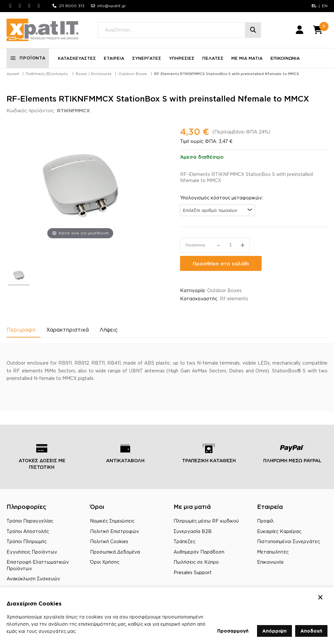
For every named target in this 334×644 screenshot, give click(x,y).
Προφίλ (265, 521)
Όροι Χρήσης (105, 562)
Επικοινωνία (270, 562)
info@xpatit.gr (112, 6)
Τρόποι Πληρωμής (27, 541)
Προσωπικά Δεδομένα (115, 552)
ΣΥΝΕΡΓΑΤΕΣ (147, 58)
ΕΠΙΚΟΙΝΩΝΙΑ (285, 58)
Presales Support (193, 572)
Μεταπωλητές (273, 552)
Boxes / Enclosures (94, 74)
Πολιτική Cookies (109, 541)
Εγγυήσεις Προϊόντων (32, 552)
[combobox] (218, 210)
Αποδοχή (311, 631)
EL (314, 6)
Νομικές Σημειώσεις (112, 521)
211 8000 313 (72, 6)
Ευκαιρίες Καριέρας (279, 531)
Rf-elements (234, 299)
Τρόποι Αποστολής (28, 531)
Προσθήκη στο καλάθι (221, 264)
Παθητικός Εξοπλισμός (47, 74)
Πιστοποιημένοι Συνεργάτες (288, 541)
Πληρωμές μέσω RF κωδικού (206, 521)
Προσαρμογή (233, 631)
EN (325, 6)
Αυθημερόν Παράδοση (199, 552)
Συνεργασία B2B (193, 531)
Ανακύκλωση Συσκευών (33, 579)
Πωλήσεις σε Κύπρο (196, 562)
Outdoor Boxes (133, 74)
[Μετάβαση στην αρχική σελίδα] (42, 30)
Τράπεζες (184, 541)
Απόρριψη (274, 631)
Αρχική (13, 74)
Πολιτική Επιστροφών (114, 531)
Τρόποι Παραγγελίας (30, 521)
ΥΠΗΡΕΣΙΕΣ (182, 58)
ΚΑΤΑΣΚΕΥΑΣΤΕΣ (77, 58)
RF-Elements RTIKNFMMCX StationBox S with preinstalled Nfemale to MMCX (227, 74)
